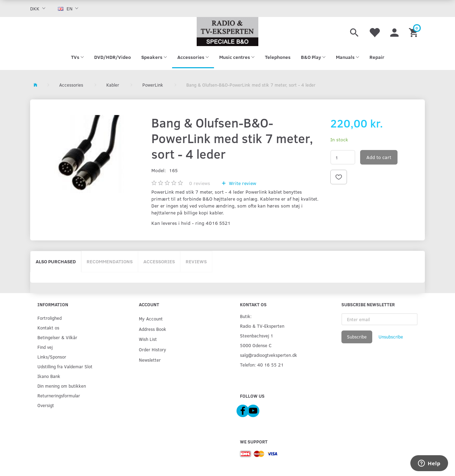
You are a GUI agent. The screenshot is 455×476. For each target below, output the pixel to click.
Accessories (159, 261)
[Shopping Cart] (414, 32)
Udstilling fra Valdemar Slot (65, 366)
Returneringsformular (59, 395)
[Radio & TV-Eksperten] (227, 32)
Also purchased (56, 261)
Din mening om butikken (62, 386)
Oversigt (46, 405)
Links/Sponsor (52, 357)
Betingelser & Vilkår (57, 337)
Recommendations (110, 261)
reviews (200, 183)
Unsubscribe (391, 337)
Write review (242, 183)
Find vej (45, 347)
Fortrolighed (50, 318)
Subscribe (357, 337)
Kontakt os (48, 328)
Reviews (196, 261)
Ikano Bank (49, 376)
